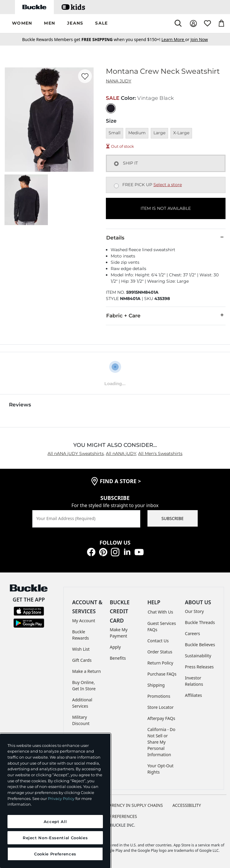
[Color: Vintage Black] (111, 108)
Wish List (81, 649)
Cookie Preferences (115, 816)
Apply (115, 647)
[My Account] (193, 24)
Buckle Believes (200, 645)
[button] (22, 24)
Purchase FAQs (162, 674)
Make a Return (86, 671)
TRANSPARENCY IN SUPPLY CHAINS (128, 805)
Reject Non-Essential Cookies (55, 838)
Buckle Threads (200, 622)
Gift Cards (82, 660)
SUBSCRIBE (173, 518)
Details (166, 237)
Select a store (168, 185)
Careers (192, 633)
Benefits (118, 658)
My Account (84, 621)
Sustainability (198, 656)
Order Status (160, 652)
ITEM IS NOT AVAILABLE (166, 208)
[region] (55, 801)
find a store (121, 481)
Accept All (55, 822)
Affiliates (193, 695)
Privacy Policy (61, 798)
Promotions (159, 696)
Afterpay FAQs (161, 718)
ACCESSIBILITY (187, 805)
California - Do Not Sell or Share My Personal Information (162, 742)
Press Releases (199, 667)
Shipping (156, 685)
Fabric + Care (166, 315)
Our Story (194, 611)
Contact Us (158, 641)
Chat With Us (160, 612)
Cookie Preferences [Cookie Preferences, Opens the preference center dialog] (55, 854)
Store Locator (161, 707)
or (176, 39)
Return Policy (160, 663)
